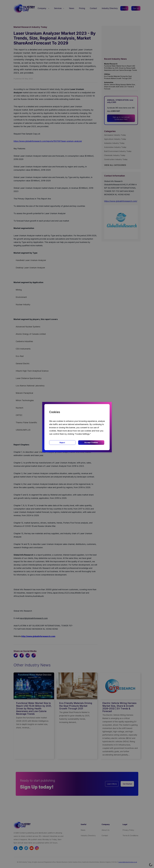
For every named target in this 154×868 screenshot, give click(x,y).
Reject (62, 443)
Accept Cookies (91, 442)
